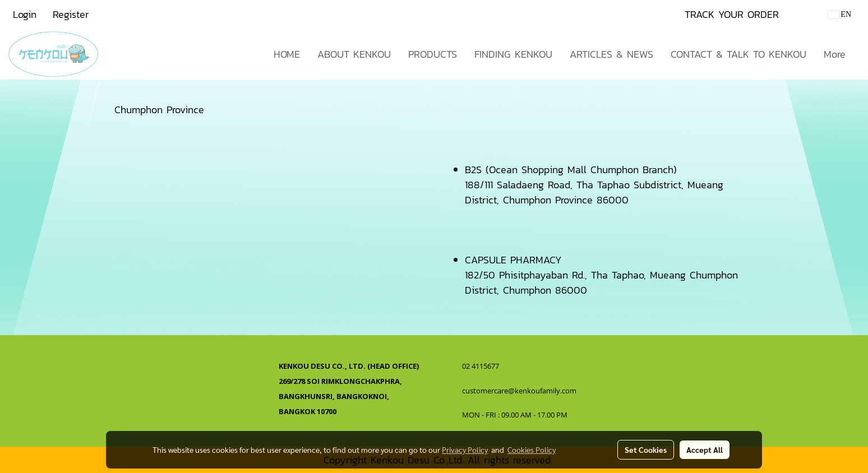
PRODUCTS (433, 54)
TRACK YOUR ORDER (732, 14)
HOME (287, 54)
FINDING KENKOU (513, 54)
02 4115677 (481, 366)
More (835, 54)
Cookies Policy (532, 449)
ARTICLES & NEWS (611, 54)
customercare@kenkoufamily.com (519, 391)
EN (840, 14)
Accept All (705, 449)
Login (25, 14)
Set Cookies (646, 449)
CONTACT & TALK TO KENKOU (738, 54)
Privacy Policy (465, 449)
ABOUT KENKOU (354, 54)
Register (71, 14)
